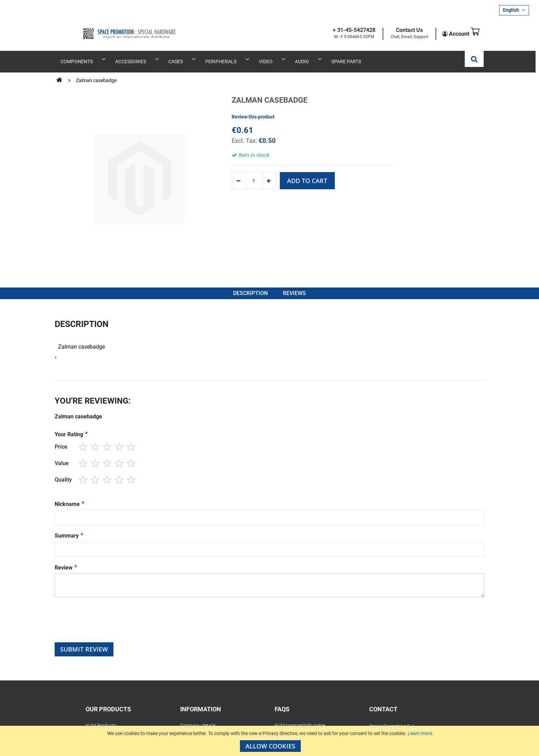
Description (250, 288)
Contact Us (399, 30)
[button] (514, 10)
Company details (198, 722)
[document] (270, 741)
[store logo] (109, 28)
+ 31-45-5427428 (344, 30)
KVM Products (101, 722)
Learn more (420, 733)
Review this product (253, 108)
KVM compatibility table (300, 722)
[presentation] (107, 622)
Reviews (296, 288)
